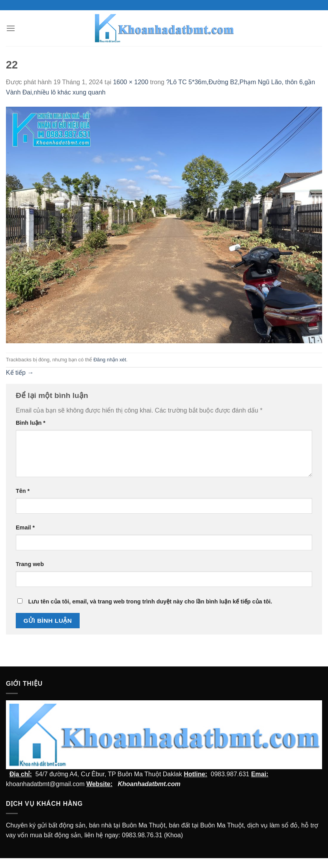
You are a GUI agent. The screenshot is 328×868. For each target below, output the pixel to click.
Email (25, 527)
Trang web (30, 564)
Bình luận (31, 423)
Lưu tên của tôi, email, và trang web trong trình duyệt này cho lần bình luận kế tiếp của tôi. (150, 601)
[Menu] (11, 28)
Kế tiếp (20, 373)
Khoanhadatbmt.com (149, 784)
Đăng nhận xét (110, 360)
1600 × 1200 (131, 82)
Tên (23, 491)
